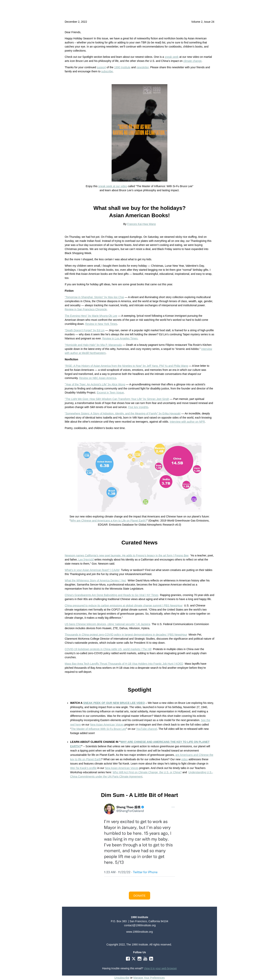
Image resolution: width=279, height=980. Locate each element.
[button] (139, 896)
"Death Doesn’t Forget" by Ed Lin (85, 330)
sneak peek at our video (113, 186)
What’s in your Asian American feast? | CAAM (92, 570)
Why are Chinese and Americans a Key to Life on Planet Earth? (109, 521)
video (185, 759)
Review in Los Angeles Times (120, 338)
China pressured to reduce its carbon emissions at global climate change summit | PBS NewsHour (124, 605)
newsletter (143, 67)
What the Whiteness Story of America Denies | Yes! (95, 580)
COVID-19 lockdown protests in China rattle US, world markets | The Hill (108, 649)
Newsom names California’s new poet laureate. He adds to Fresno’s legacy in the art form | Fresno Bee (127, 555)
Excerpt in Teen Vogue (110, 393)
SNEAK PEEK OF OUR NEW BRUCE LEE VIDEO (114, 703)
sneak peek (172, 57)
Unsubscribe (122, 978)
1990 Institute (122, 67)
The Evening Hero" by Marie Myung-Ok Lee (91, 316)
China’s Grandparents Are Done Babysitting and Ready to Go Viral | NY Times (112, 595)
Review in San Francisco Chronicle (86, 309)
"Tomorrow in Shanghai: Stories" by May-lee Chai (94, 297)
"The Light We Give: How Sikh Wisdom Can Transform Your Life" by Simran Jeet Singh (117, 399)
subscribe (107, 71)
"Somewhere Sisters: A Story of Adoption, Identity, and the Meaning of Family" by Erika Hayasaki (123, 413)
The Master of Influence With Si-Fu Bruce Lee (99, 729)
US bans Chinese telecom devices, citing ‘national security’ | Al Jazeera (107, 624)
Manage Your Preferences (149, 978)
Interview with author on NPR (187, 422)
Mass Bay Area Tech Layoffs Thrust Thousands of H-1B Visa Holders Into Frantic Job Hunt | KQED (124, 664)
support (101, 67)
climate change (192, 61)
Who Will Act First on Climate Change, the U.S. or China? (147, 772)
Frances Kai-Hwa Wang (141, 224)
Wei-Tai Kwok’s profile (83, 768)
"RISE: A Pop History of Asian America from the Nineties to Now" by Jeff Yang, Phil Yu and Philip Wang (126, 366)
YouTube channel (147, 729)
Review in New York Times (101, 324)
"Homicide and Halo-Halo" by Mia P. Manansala (93, 345)
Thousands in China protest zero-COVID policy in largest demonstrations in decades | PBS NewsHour (126, 635)
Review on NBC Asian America (98, 378)
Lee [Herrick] (86, 560)
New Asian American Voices (107, 725)
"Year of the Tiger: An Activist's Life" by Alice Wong (95, 384)
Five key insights (138, 407)
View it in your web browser (160, 968)
